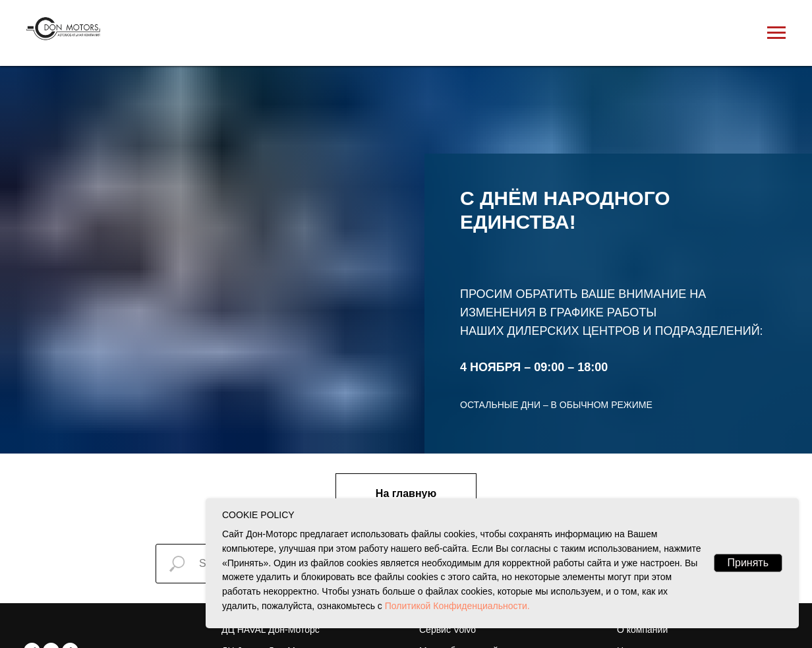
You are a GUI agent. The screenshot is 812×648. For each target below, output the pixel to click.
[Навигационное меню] (776, 33)
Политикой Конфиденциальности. (456, 606)
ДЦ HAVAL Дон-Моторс (271, 630)
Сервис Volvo (448, 630)
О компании (642, 630)
